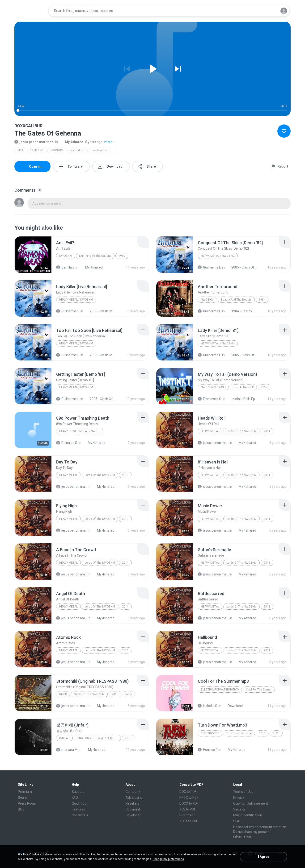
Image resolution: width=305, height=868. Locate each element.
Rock (63, 694)
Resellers (132, 803)
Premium (25, 792)
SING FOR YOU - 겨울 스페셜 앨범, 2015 (99, 738)
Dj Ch (276, 733)
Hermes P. (208, 750)
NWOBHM (57, 150)
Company (133, 792)
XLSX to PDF (189, 821)
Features (78, 809)
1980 (122, 256)
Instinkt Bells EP (243, 387)
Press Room (27, 803)
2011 (267, 431)
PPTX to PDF (189, 798)
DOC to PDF (188, 792)
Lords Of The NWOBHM (241, 431)
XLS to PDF (188, 809)
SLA (236, 821)
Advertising (134, 798)
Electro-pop (210, 733)
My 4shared (72, 142)
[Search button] (270, 11)
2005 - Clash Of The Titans (242, 267)
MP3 (20, 150)
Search (23, 798)
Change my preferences (168, 859)
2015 (115, 694)
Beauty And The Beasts (236, 300)
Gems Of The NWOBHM (89, 694)
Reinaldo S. (67, 443)
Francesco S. (210, 399)
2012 (264, 387)
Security (239, 809)
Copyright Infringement (251, 803)
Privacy (239, 798)
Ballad (64, 738)
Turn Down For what (239, 733)
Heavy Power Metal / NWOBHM (81, 431)
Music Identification (248, 815)
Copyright (133, 809)
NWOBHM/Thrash (213, 387)
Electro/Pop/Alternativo (220, 690)
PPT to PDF (188, 815)
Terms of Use (243, 792)
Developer (133, 815)
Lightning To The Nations (95, 256)
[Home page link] (30, 11)
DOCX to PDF (189, 803)
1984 (262, 300)
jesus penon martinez (34, 142)
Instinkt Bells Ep (241, 399)
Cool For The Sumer (259, 690)
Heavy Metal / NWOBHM (218, 256)
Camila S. (66, 267)
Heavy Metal (210, 431)
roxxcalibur (77, 150)
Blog (21, 809)
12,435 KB (37, 150)
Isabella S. (208, 706)
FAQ (75, 798)
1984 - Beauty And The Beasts (242, 311)
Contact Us (80, 815)
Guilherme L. (210, 267)
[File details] (33, 255)
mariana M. (67, 750)
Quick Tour (80, 803)
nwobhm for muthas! (104, 150)
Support (78, 792)
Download (233, 706)
